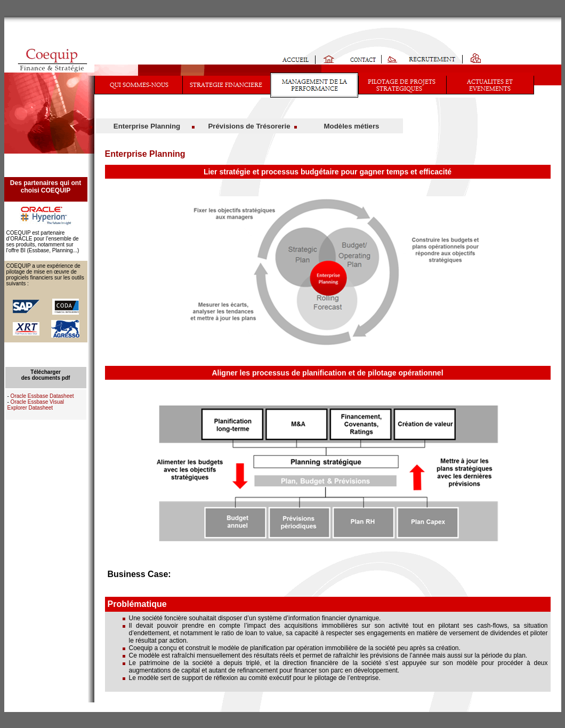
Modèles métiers (352, 126)
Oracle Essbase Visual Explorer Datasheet (36, 405)
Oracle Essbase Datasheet (42, 396)
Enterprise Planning (147, 126)
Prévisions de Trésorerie (249, 126)
